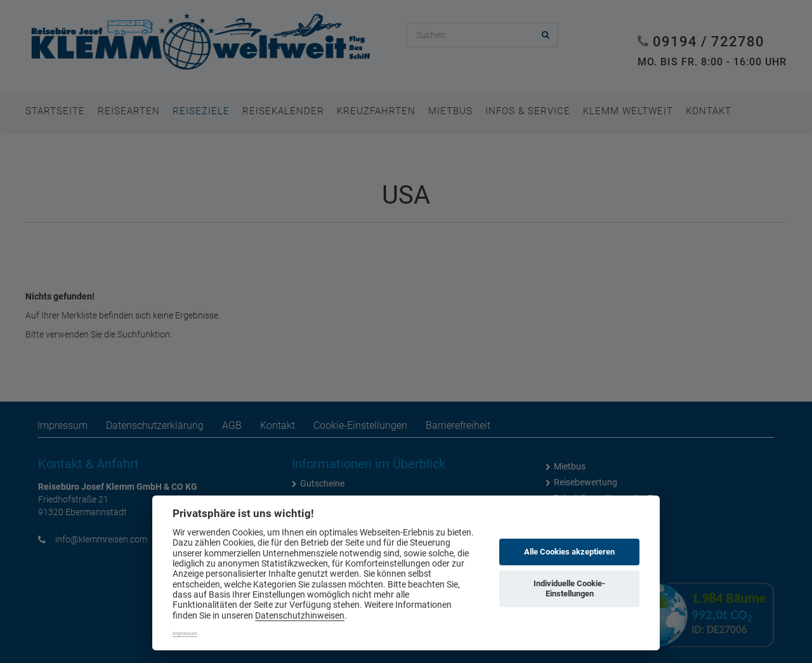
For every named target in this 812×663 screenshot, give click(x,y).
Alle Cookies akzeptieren (569, 552)
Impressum (185, 633)
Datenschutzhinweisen (300, 615)
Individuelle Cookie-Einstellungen (569, 588)
